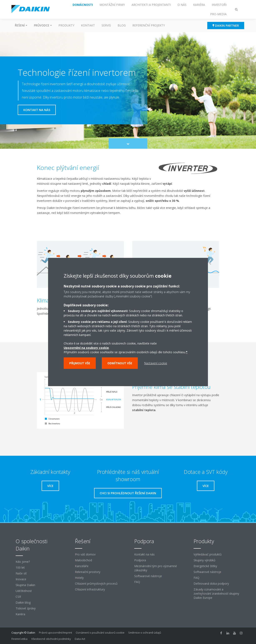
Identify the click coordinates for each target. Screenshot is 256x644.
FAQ (137, 582)
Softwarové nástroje (148, 576)
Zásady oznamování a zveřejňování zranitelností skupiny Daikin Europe (216, 593)
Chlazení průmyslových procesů (96, 583)
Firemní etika (19, 639)
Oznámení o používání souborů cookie (100, 633)
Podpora (140, 560)
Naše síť (21, 573)
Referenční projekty (149, 25)
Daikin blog (23, 602)
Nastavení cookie (156, 363)
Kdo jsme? (23, 562)
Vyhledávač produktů (208, 554)
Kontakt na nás (144, 554)
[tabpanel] (128, 409)
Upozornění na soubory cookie (86, 348)
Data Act (80, 639)
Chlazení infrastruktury (90, 589)
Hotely (79, 578)
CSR (18, 597)
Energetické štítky (205, 566)
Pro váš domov (85, 554)
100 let (20, 567)
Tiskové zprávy (26, 608)
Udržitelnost (24, 591)
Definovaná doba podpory (211, 583)
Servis (106, 25)
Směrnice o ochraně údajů (145, 633)
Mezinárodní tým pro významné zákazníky (156, 568)
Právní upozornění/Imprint (55, 633)
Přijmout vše (80, 363)
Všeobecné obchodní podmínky (51, 639)
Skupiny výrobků (204, 560)
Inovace (21, 579)
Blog (122, 25)
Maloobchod (83, 560)
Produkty (66, 25)
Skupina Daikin (25, 585)
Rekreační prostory (88, 572)
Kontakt (88, 25)
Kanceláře (82, 566)
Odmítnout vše (120, 363)
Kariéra (20, 614)
